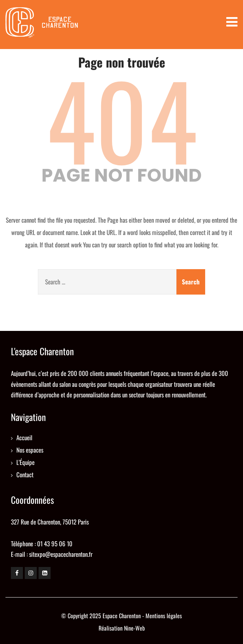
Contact (25, 475)
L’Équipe (25, 462)
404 (122, 119)
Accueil (24, 438)
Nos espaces (30, 450)
